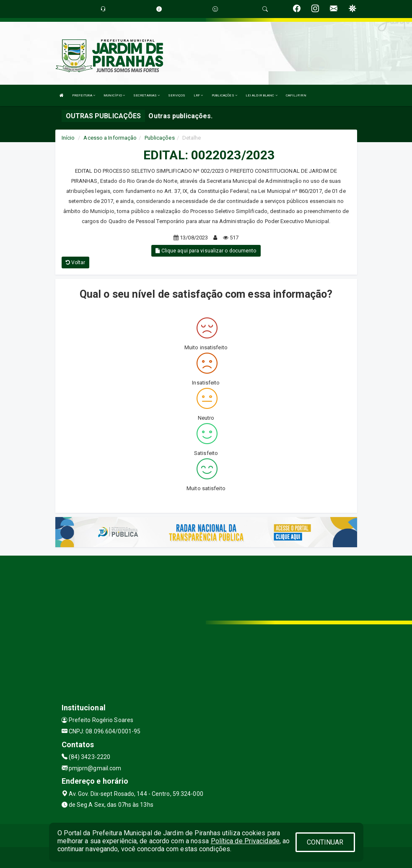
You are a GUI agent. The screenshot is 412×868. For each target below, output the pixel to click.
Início (68, 138)
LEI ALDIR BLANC (262, 95)
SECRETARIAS (146, 95)
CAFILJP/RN (296, 95)
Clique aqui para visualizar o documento (206, 251)
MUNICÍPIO (114, 95)
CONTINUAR (325, 842)
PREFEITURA (84, 95)
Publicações (160, 138)
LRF (198, 95)
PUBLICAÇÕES (224, 95)
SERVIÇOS (177, 95)
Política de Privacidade (245, 841)
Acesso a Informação (110, 138)
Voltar (76, 262)
